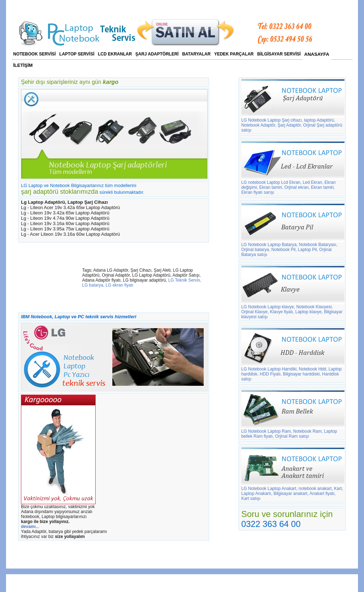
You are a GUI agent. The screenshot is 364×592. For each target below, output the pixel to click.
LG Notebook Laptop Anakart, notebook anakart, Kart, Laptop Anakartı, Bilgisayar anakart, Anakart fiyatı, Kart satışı (293, 492)
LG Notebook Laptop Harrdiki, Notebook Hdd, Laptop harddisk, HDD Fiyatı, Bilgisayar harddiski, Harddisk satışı (293, 372)
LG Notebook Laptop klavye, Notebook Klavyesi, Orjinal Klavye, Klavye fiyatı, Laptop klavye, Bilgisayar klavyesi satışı (293, 310)
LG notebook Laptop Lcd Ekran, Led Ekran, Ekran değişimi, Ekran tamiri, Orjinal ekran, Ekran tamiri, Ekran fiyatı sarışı (293, 185)
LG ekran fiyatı (119, 285)
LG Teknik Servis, (185, 280)
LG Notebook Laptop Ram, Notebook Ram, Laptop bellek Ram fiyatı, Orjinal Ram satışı (293, 432)
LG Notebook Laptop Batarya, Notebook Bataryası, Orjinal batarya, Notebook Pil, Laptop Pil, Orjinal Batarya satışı (293, 248)
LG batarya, (93, 285)
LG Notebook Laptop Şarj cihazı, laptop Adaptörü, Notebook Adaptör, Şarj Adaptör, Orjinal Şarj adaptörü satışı (293, 123)
